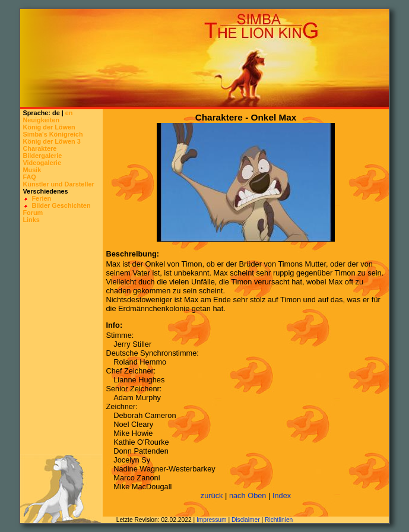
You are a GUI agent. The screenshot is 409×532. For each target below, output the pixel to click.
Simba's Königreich (53, 134)
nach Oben (248, 495)
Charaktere (39, 148)
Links (31, 220)
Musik (32, 170)
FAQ (29, 177)
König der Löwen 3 (51, 141)
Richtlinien (279, 520)
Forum (33, 213)
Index (282, 495)
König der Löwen (49, 127)
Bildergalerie (42, 156)
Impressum (212, 520)
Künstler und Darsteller (58, 184)
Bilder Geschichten (61, 205)
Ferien (41, 198)
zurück (212, 495)
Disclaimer (246, 520)
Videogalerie (42, 163)
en (69, 113)
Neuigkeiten (41, 120)
